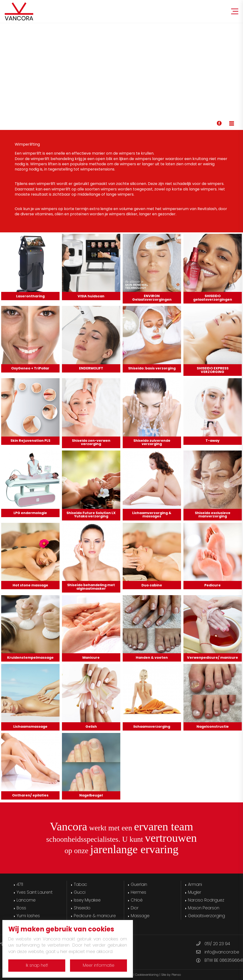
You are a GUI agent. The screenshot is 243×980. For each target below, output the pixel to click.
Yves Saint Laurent (35, 892)
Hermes (138, 892)
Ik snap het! (37, 965)
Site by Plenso (171, 975)
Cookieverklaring (147, 975)
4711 (20, 884)
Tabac (80, 884)
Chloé (137, 900)
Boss (21, 908)
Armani (195, 884)
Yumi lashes (28, 916)
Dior (135, 908)
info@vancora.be (222, 952)
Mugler (195, 892)
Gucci (80, 892)
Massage (140, 916)
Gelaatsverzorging (206, 916)
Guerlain (139, 884)
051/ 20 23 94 (217, 944)
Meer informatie (99, 965)
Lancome (26, 900)
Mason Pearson (204, 908)
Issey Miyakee (87, 900)
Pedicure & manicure (95, 916)
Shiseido (82, 908)
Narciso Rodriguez (206, 900)
